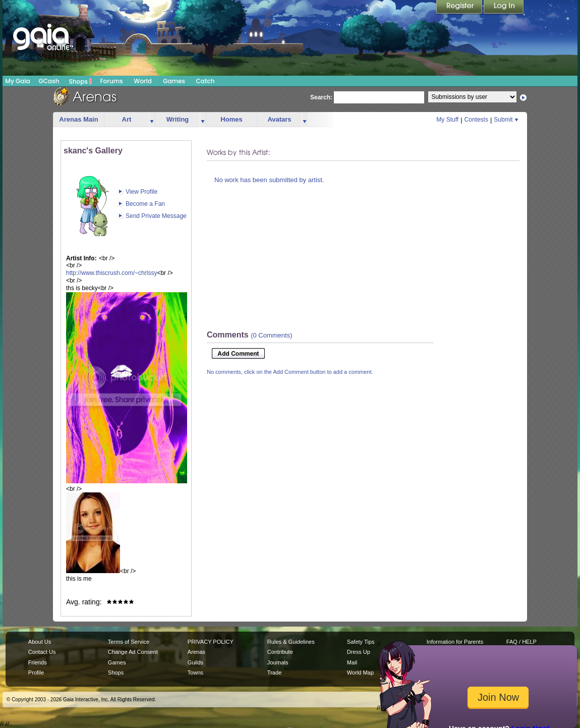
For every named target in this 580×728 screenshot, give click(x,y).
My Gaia (17, 81)
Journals (278, 662)
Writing (178, 119)
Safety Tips (361, 642)
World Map (360, 673)
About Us (40, 642)
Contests (476, 120)
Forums (111, 81)
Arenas (196, 652)
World (143, 81)
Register (460, 8)
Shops (80, 81)
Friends (38, 662)
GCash (49, 81)
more (152, 120)
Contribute (280, 652)
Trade (274, 673)
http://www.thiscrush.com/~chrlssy (111, 273)
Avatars (279, 119)
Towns (195, 673)
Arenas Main (78, 119)
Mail (352, 662)
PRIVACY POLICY (211, 642)
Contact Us (42, 652)
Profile (36, 673)
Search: (321, 97)
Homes (231, 119)
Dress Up (359, 652)
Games (174, 81)
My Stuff (447, 120)
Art (127, 119)
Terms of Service (129, 642)
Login (504, 8)
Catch (206, 81)
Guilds (195, 662)
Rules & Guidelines (291, 642)
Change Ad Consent (133, 652)
